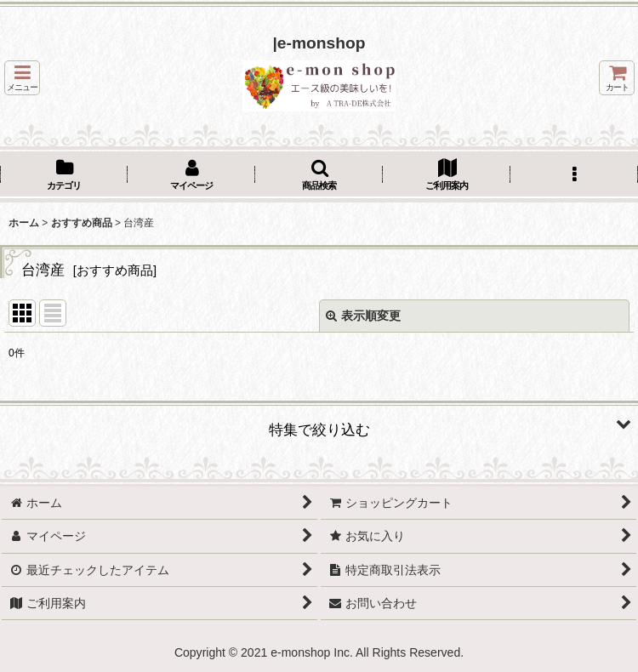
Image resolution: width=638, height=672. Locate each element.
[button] (22, 78)
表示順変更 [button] (363, 316)
